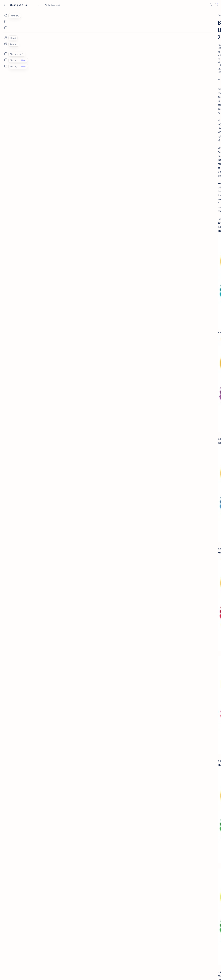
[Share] (146, 59)
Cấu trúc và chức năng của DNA (180, 212)
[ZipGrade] (168, 307)
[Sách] (51, 937)
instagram (186, 416)
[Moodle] (168, 299)
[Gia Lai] (168, 251)
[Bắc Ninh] (168, 243)
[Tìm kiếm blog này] (61, 5)
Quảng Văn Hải (19, 5)
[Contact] (6, 44)
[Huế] (168, 259)
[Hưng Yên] (190, 266)
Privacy (169, 416)
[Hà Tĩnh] (168, 266)
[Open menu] (6, 5)
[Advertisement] (179, 66)
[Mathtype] (168, 292)
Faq (176, 416)
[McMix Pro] (190, 292)
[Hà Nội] (190, 259)
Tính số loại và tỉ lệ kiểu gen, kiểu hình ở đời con (179, 201)
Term (160, 416)
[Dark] (210, 5)
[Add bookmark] (138, 59)
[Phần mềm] (49, 15)
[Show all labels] (166, 273)
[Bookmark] (216, 5)
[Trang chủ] (6, 15)
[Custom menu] (6, 54)
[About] (6, 38)
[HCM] (190, 251)
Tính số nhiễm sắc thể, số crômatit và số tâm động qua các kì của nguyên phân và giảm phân (181, 162)
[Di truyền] (177, 195)
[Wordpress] (190, 299)
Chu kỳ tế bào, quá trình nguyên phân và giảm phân (181, 187)
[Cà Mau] (190, 243)
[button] (196, 127)
